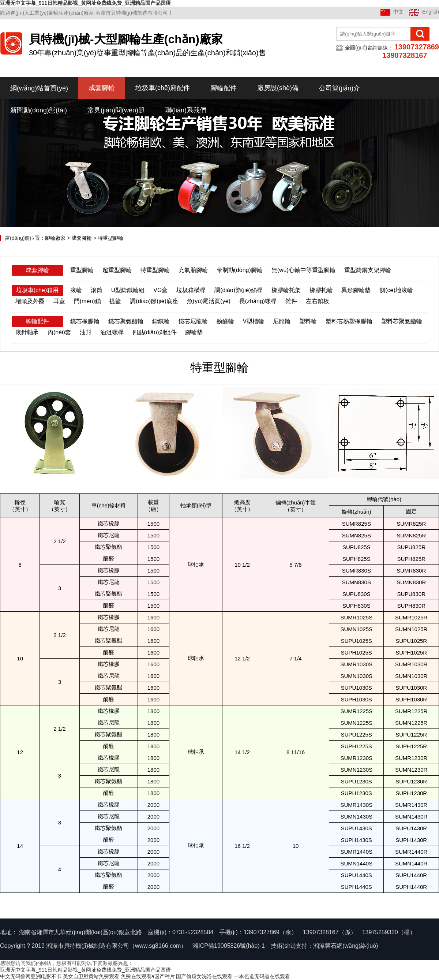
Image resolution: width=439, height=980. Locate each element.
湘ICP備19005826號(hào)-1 (228, 946)
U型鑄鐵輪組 (128, 290)
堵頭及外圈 (30, 301)
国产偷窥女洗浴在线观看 (204, 976)
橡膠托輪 (321, 290)
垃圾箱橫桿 (191, 290)
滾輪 (76, 290)
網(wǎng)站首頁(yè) (39, 88)
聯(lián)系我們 (186, 110)
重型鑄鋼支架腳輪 (368, 270)
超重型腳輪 (117, 270)
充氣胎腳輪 (193, 270)
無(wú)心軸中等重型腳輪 (303, 270)
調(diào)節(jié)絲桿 (239, 290)
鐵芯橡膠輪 (85, 321)
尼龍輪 (282, 321)
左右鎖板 (318, 301)
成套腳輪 (102, 88)
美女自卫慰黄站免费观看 (91, 976)
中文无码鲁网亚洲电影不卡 (31, 976)
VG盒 (160, 290)
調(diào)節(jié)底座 (154, 301)
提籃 (115, 301)
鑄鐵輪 (161, 321)
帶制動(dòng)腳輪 (240, 270)
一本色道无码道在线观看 (262, 976)
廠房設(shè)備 (278, 88)
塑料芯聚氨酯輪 (402, 321)
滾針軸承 (27, 332)
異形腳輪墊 (356, 290)
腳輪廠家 (55, 238)
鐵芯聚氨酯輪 (126, 321)
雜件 (291, 301)
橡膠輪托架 (286, 290)
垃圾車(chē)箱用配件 (37, 296)
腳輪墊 (194, 332)
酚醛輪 (225, 321)
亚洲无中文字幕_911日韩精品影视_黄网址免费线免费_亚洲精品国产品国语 (85, 3)
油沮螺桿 (112, 332)
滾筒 (97, 290)
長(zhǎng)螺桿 (258, 301)
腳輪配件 (224, 88)
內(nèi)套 (59, 332)
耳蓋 (59, 301)
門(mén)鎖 (87, 301)
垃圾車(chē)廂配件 (163, 88)
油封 (86, 332)
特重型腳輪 (110, 238)
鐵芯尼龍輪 (193, 321)
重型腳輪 (82, 270)
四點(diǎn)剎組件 (155, 332)
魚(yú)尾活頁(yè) (209, 301)
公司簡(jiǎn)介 (339, 88)
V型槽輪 (253, 321)
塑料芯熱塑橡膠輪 (349, 321)
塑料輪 (308, 321)
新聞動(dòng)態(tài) (39, 110)
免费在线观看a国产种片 (148, 976)
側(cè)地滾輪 (396, 290)
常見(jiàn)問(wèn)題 (116, 110)
